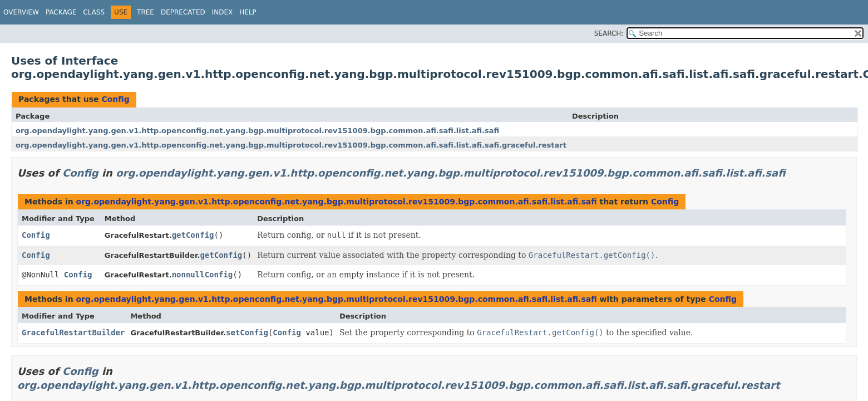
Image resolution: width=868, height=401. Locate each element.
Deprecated (183, 12)
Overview (21, 12)
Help (248, 12)
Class (94, 12)
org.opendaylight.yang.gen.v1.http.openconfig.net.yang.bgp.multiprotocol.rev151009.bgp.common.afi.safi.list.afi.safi (257, 131)
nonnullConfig (203, 275)
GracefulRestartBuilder (73, 332)
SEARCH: (609, 33)
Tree (146, 12)
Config (115, 99)
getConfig (193, 235)
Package (61, 12)
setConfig (247, 332)
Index (223, 12)
